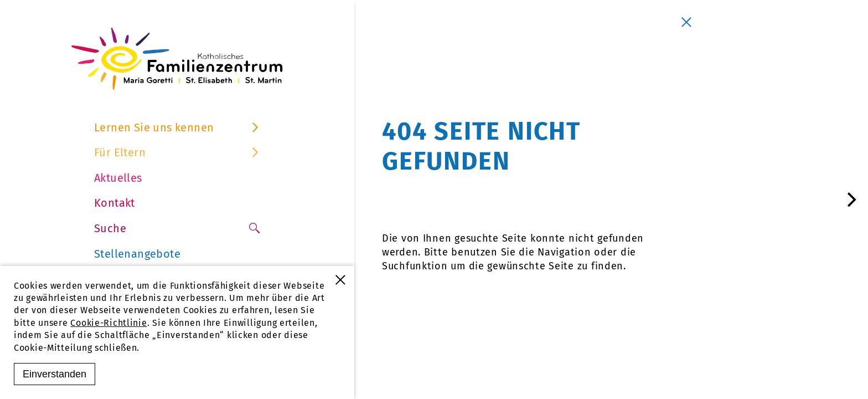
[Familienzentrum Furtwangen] (177, 59)
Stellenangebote (137, 254)
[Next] (850, 199)
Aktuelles (118, 178)
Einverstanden (55, 374)
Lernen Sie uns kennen (177, 127)
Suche (177, 228)
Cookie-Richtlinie (108, 323)
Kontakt (115, 203)
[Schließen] (686, 22)
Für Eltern (177, 152)
